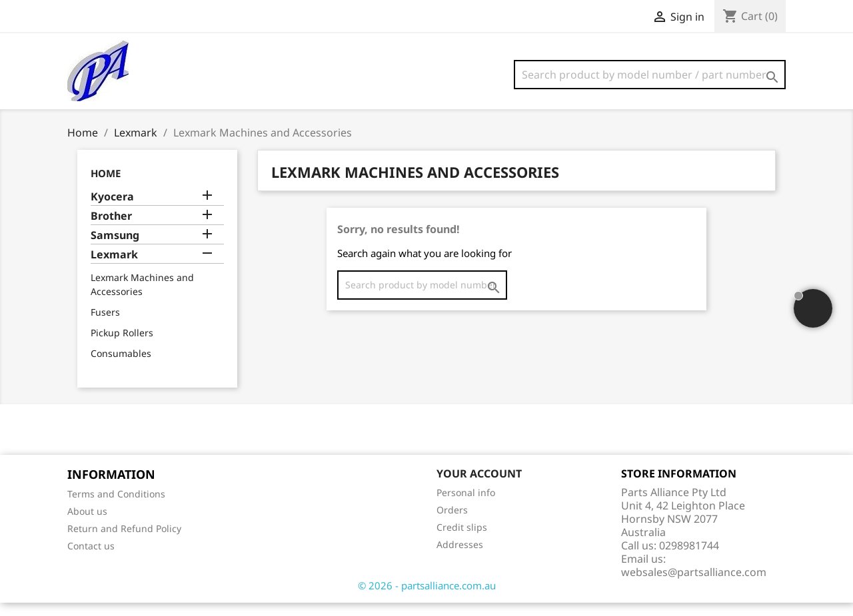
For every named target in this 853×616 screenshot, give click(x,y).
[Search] (650, 75)
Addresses (460, 558)
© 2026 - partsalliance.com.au (427, 599)
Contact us (91, 559)
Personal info (466, 506)
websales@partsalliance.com (694, 585)
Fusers (105, 325)
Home (106, 186)
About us (87, 524)
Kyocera (112, 210)
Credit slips (462, 540)
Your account (479, 487)
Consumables (121, 367)
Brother (111, 229)
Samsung (115, 249)
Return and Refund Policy (124, 542)
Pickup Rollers (122, 346)
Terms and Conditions (116, 507)
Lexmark (114, 268)
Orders (452, 523)
